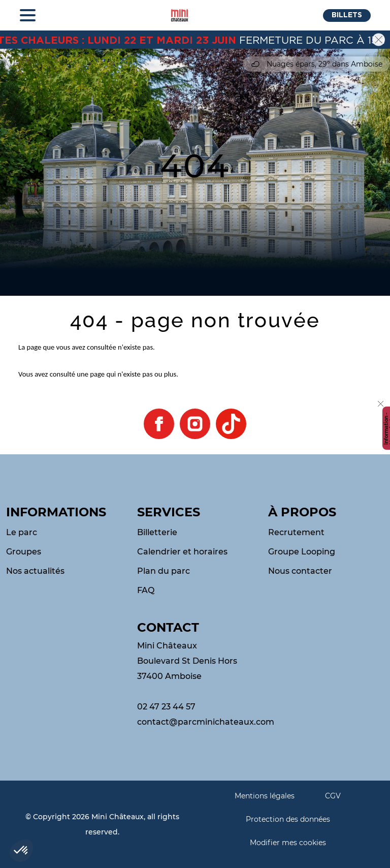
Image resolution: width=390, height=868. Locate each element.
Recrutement (296, 532)
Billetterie (157, 532)
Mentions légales (265, 796)
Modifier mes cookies (288, 843)
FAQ (146, 590)
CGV (333, 796)
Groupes (24, 552)
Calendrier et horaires (182, 552)
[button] (347, 15)
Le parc (22, 532)
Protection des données (288, 819)
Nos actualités (35, 571)
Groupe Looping (302, 552)
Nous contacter (300, 571)
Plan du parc (164, 571)
